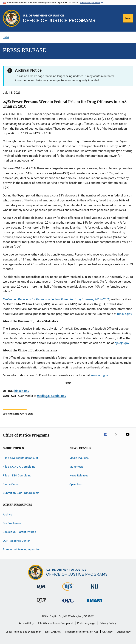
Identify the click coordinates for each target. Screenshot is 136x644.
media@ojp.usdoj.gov (52, 396)
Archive (7, 514)
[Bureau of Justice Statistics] (68, 591)
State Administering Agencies (21, 549)
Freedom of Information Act (81, 632)
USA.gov (107, 632)
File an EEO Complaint (17, 475)
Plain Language (86, 623)
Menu (128, 18)
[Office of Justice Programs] (12, 18)
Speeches (75, 484)
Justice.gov (124, 632)
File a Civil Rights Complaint (20, 458)
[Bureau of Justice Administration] (41, 589)
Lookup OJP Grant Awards (19, 532)
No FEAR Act (53, 632)
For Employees (12, 523)
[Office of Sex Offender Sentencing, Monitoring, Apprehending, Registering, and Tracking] (95, 603)
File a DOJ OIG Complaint (19, 467)
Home (6, 37)
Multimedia (76, 467)
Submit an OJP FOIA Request (21, 493)
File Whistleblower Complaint (55, 623)
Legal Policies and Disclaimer (23, 632)
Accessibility (26, 623)
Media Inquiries (79, 458)
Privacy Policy (108, 623)
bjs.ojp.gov (122, 343)
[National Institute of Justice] (95, 589)
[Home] (59, 18)
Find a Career (11, 484)
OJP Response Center (16, 541)
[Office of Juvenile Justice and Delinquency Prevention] (41, 604)
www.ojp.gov (99, 375)
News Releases (79, 475)
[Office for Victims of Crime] (68, 603)
